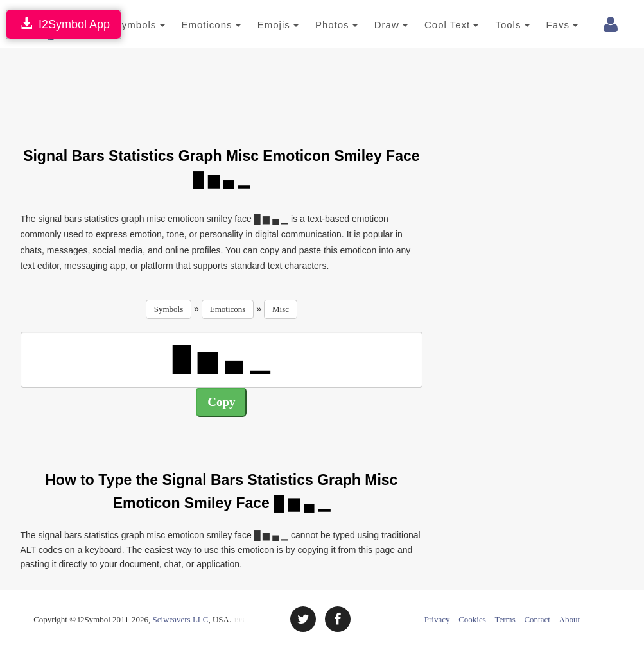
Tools (497, 25)
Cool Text (436, 25)
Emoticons (195, 25)
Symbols (125, 25)
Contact (537, 619)
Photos (321, 25)
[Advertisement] (254, 90)
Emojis (262, 25)
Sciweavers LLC (180, 619)
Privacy (437, 619)
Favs (546, 25)
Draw (375, 25)
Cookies (472, 619)
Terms (505, 619)
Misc (281, 309)
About (570, 619)
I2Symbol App (64, 24)
